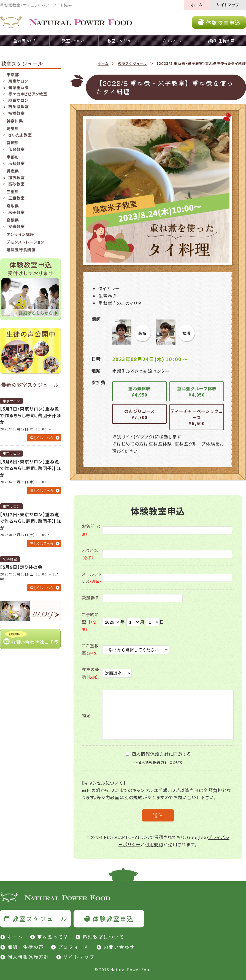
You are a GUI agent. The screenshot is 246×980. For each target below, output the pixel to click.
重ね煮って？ (53, 937)
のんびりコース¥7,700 (140, 414)
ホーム (197, 5)
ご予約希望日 (90, 622)
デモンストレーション (25, 242)
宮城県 (13, 143)
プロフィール (74, 947)
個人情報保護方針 (28, 957)
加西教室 (17, 178)
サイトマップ (228, 5)
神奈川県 (15, 121)
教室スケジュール (133, 63)
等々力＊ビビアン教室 (28, 94)
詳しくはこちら (42, 438)
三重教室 (17, 198)
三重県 (13, 192)
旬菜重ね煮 (19, 88)
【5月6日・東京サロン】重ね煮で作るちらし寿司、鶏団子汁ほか (31, 468)
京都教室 (17, 163)
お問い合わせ (119, 947)
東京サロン (18, 81)
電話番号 (91, 598)
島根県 (13, 220)
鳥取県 (13, 206)
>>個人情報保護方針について (158, 762)
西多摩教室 (19, 107)
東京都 (13, 75)
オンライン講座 (20, 234)
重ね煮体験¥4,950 (139, 392)
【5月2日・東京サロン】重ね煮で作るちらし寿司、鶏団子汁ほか (31, 521)
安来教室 (17, 226)
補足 (86, 715)
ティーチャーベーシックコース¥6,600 (197, 417)
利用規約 (154, 844)
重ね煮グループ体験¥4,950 (197, 392)
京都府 (13, 157)
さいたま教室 (20, 135)
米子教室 (17, 212)
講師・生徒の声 (25, 947)
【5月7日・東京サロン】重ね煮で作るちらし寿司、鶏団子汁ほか (31, 415)
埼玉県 (13, 129)
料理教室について (103, 937)
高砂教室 (17, 184)
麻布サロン (18, 100)
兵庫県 (13, 171)
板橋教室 (17, 113)
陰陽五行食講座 (21, 250)
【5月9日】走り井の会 (21, 567)
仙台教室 (17, 149)
